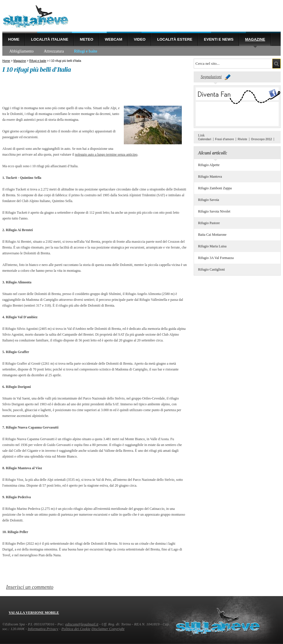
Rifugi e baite (86, 51)
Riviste (243, 139)
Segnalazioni (211, 77)
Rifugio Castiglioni (211, 269)
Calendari (205, 139)
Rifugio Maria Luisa (212, 246)
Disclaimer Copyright (108, 629)
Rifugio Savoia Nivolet (214, 211)
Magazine (255, 39)
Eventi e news (219, 39)
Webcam (114, 39)
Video (139, 39)
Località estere (175, 39)
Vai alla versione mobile (34, 613)
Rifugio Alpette (209, 165)
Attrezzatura (54, 51)
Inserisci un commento (30, 587)
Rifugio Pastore (209, 223)
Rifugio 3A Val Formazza (216, 258)
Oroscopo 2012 (262, 139)
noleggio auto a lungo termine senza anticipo (106, 154)
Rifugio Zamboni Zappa (215, 188)
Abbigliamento (21, 51)
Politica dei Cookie (76, 629)
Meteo (86, 39)
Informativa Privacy (43, 629)
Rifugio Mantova (210, 177)
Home (14, 39)
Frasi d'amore (225, 139)
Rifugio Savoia (208, 200)
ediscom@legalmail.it (82, 624)
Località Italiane (50, 39)
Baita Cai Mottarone (212, 235)
